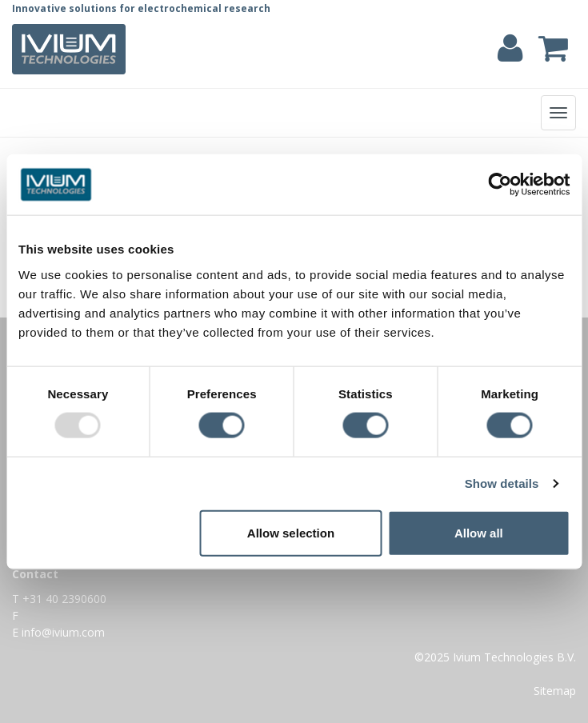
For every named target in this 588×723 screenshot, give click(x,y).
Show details (502, 483)
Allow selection (291, 532)
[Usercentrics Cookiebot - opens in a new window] (500, 185)
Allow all (479, 532)
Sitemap (555, 691)
